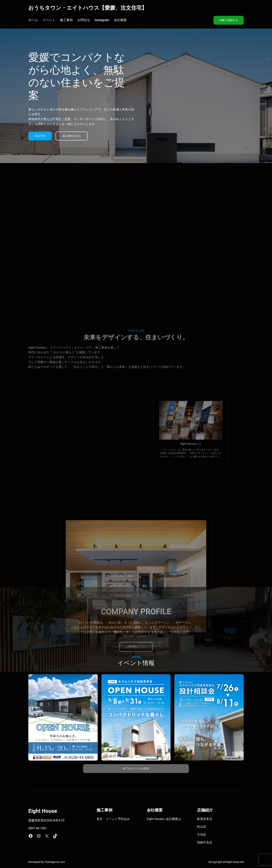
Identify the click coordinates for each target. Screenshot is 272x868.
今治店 (202, 835)
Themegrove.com (55, 862)
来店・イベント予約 (110, 819)
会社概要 (172, 819)
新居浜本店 (205, 819)
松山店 (202, 827)
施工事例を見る (72, 136)
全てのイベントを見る (136, 769)
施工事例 (104, 810)
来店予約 (40, 136)
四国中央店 (205, 842)
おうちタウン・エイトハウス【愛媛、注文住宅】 (88, 8)
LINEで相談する (229, 20)
